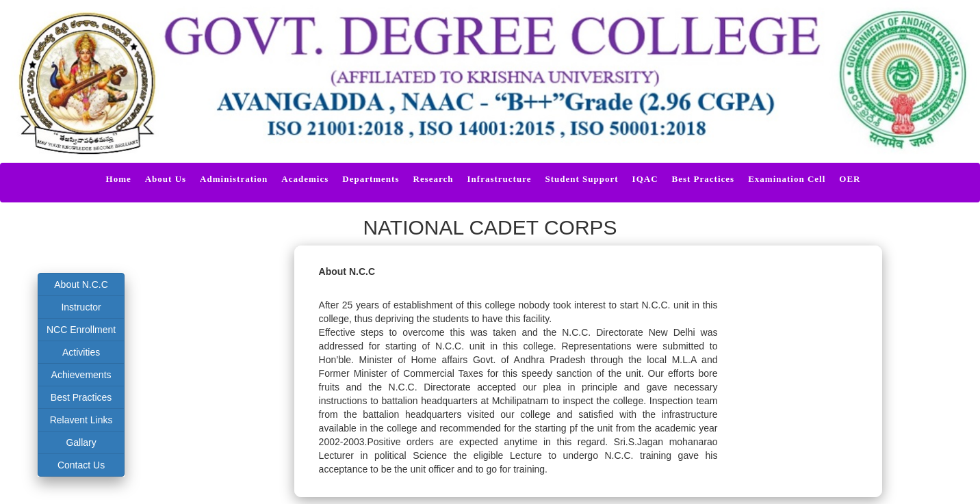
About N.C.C (81, 284)
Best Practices (81, 397)
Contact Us (81, 465)
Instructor (81, 307)
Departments (371, 179)
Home (119, 179)
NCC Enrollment (81, 330)
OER (850, 179)
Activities (81, 352)
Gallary (81, 442)
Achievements (81, 375)
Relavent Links (81, 420)
